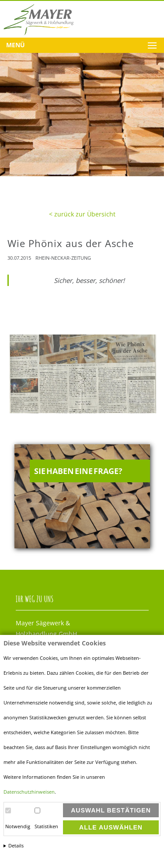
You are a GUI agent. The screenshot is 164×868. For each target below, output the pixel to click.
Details (16, 846)
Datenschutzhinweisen (29, 792)
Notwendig (18, 826)
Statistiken (46, 826)
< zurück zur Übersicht (82, 214)
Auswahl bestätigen (111, 810)
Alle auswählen (111, 827)
